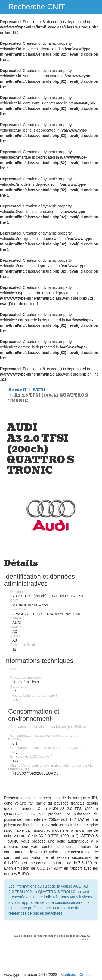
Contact (86, 975)
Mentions (68, 975)
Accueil (17, 390)
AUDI (39, 390)
